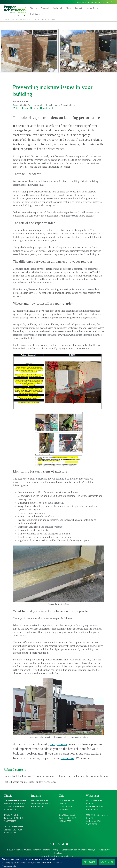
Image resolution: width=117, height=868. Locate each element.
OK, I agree (89, 862)
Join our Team (92, 8)
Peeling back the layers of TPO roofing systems (29, 776)
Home (7, 20)
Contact (78, 8)
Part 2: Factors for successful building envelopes (30, 782)
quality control (58, 744)
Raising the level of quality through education (84, 776)
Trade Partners (36, 14)
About (69, 8)
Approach (45, 8)
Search (112, 2)
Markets (34, 8)
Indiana (36, 796)
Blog (13, 20)
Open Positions (102, 2)
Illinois (8, 796)
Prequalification (85, 2)
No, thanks (107, 862)
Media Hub (58, 8)
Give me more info (10, 866)
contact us (67, 758)
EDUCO (73, 856)
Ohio (61, 796)
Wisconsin (92, 796)
